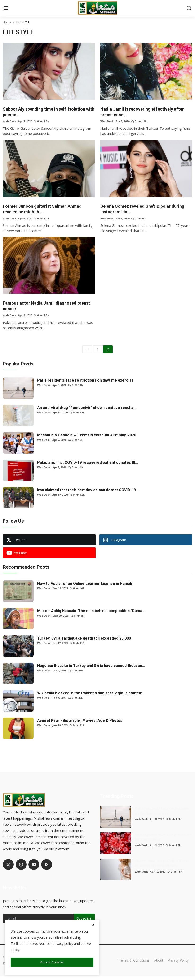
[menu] (6, 8)
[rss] (47, 869)
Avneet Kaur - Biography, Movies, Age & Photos (80, 725)
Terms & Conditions (131, 964)
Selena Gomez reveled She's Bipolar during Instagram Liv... (139, 211)
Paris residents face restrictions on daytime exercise (85, 385)
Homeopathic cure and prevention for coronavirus (163, 841)
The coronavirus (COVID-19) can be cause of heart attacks (162, 868)
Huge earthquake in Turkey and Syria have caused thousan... (91, 670)
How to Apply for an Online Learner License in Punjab (85, 588)
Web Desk (9, 122)
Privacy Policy (177, 964)
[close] (93, 925)
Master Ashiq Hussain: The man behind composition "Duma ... (92, 615)
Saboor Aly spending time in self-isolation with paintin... (48, 112)
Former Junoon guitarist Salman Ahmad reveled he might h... (46, 211)
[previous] (87, 353)
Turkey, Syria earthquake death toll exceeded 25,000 (84, 643)
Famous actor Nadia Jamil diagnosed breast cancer (43, 308)
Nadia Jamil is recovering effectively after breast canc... (146, 112)
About (157, 964)
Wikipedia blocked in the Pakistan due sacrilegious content (90, 697)
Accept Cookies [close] (52, 962)
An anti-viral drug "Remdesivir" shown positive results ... (87, 412)
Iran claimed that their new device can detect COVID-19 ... (88, 494)
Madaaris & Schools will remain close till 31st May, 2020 (87, 439)
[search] (189, 8)
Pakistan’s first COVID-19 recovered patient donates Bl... (88, 467)
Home (7, 22)
